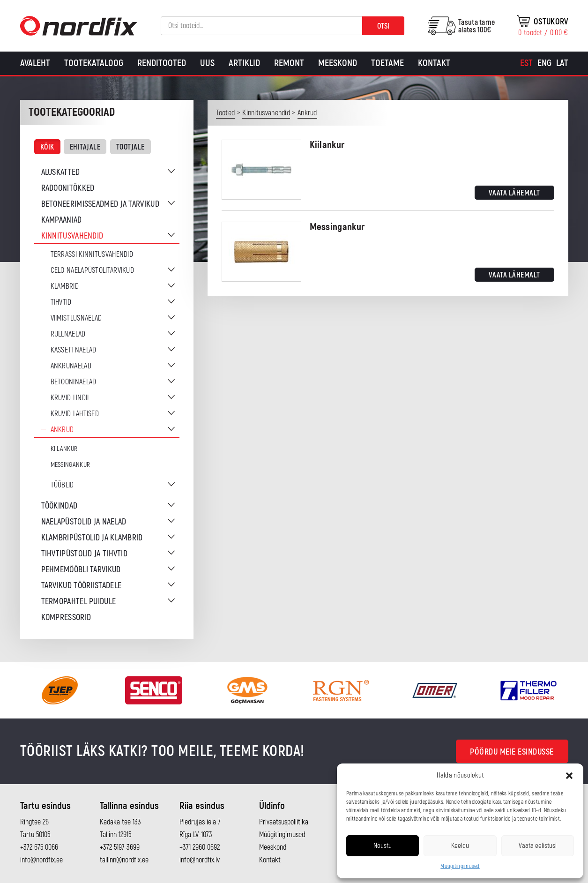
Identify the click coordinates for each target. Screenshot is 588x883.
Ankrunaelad (71, 366)
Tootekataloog (94, 63)
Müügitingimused (460, 866)
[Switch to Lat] (562, 63)
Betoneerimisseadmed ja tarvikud (100, 204)
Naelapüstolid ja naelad (84, 522)
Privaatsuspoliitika (284, 822)
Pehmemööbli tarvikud (81, 570)
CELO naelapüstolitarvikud (93, 270)
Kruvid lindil (71, 398)
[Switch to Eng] (544, 63)
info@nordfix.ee (41, 860)
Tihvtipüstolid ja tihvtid (85, 554)
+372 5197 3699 (120, 847)
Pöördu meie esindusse (512, 752)
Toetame (387, 63)
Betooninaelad (74, 382)
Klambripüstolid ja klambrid (92, 538)
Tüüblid (62, 485)
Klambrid (65, 286)
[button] (569, 776)
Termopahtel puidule (79, 602)
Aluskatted (61, 172)
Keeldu (460, 846)
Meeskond (338, 63)
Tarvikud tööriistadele (82, 586)
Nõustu (383, 846)
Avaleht (35, 63)
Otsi (383, 26)
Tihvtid (61, 302)
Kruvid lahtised (75, 414)
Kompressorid (66, 617)
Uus (207, 63)
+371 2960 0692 (200, 847)
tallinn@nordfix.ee (124, 860)
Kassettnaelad (74, 350)
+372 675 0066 (39, 847)
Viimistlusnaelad (76, 318)
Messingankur (71, 465)
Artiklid (244, 63)
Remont (289, 63)
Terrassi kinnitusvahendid (92, 254)
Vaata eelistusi (538, 846)
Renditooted (162, 63)
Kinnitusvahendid (72, 236)
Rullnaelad (68, 334)
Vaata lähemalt (514, 193)
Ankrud (62, 430)
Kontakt (434, 63)
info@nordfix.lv (200, 860)
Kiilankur (64, 449)
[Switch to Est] (526, 63)
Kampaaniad (62, 220)
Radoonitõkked (68, 188)
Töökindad (60, 506)
